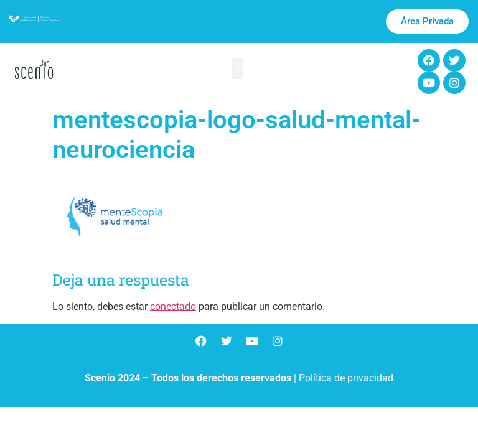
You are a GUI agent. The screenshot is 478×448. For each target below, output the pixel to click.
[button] (237, 69)
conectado (173, 306)
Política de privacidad (346, 378)
